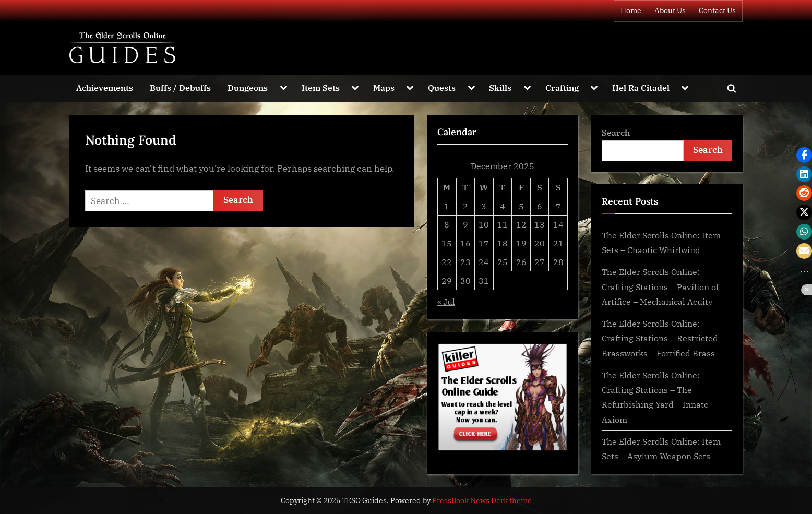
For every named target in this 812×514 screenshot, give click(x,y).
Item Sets (321, 87)
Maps (384, 87)
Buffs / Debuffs (180, 87)
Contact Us (717, 10)
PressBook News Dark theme (482, 500)
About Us (670, 10)
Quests (442, 87)
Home (631, 10)
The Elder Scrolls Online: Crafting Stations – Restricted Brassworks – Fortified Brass (660, 338)
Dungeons (248, 87)
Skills (500, 87)
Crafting (562, 87)
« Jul (446, 301)
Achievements (105, 87)
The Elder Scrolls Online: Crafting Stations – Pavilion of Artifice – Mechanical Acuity (660, 286)
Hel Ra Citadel (641, 87)
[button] (804, 155)
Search (616, 132)
